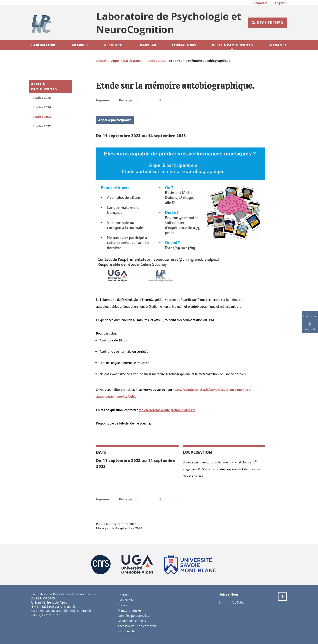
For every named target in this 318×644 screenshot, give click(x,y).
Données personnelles (133, 616)
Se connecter (127, 631)
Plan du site (126, 600)
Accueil (101, 61)
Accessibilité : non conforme (137, 626)
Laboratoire (44, 45)
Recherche (114, 45)
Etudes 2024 (42, 107)
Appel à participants (232, 45)
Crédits (123, 605)
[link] (167, 410)
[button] (137, 100)
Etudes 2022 (42, 126)
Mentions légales (130, 610)
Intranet (278, 45)
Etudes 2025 (42, 98)
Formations (184, 45)
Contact (123, 595)
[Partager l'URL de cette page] (160, 100)
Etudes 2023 (156, 61)
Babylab (148, 45)
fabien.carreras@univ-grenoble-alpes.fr (167, 410)
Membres (80, 45)
